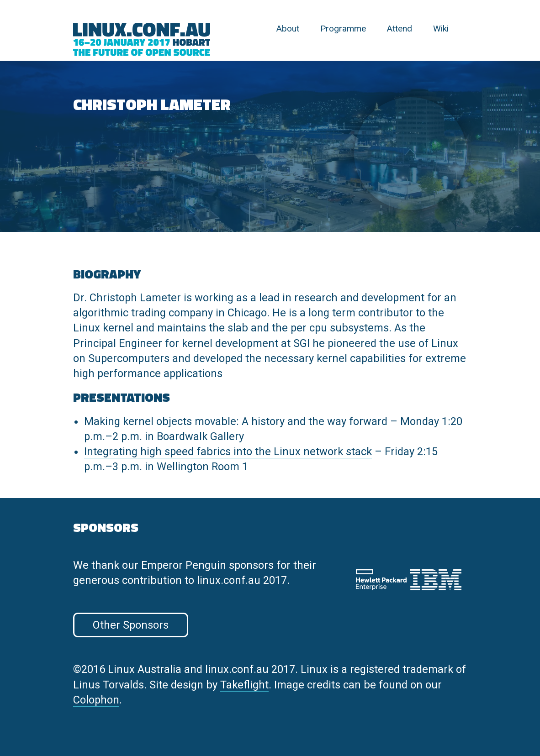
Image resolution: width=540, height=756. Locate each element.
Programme (343, 29)
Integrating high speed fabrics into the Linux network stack (228, 451)
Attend (400, 29)
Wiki (441, 29)
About (288, 29)
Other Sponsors (131, 625)
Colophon (96, 700)
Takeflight (244, 685)
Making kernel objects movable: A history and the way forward (236, 421)
